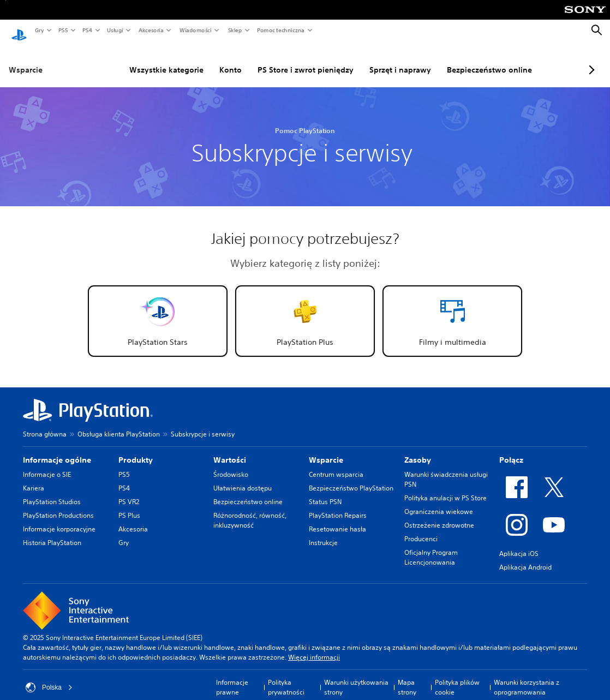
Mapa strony (407, 677)
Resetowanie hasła (337, 519)
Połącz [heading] (511, 450)
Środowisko (231, 464)
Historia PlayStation (52, 532)
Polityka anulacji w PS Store (445, 487)
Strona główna (45, 424)
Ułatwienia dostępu (243, 478)
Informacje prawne (232, 677)
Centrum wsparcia (336, 464)
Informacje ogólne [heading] (57, 450)
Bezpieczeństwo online (463, 59)
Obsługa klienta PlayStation (119, 424)
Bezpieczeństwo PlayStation (351, 478)
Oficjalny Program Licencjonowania (431, 547)
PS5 (62, 30)
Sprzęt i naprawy (373, 59)
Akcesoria (151, 30)
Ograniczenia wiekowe (439, 501)
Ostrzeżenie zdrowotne (439, 515)
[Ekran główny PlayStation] (19, 31)
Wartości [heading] (230, 450)
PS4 (87, 30)
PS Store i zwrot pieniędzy (279, 59)
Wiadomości (195, 30)
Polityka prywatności (286, 677)
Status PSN (325, 491)
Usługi (115, 30)
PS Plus (129, 505)
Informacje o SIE (47, 464)
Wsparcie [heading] (326, 450)
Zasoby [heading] (418, 450)
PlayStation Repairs (338, 505)
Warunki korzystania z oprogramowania (527, 677)
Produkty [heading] (136, 450)
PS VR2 (129, 491)
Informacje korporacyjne (59, 519)
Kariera (34, 478)
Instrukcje (323, 532)
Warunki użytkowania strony (356, 677)
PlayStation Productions (58, 505)
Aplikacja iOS (519, 543)
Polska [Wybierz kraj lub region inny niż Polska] (49, 677)
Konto (204, 59)
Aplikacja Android (525, 557)
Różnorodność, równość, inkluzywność (250, 510)
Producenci (421, 528)
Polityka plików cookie (457, 677)
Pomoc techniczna (280, 30)
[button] (158, 311)
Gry (39, 30)
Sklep (235, 30)
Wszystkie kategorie (140, 59)
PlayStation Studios (52, 491)
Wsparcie (26, 59)
